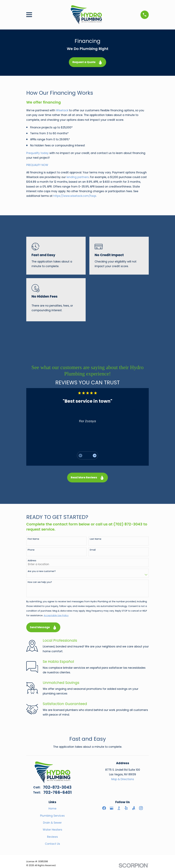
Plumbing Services (52, 816)
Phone (31, 550)
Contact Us (52, 844)
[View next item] (95, 455)
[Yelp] (126, 808)
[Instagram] (141, 808)
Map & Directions (123, 779)
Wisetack (62, 110)
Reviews (52, 837)
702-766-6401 (58, 793)
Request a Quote (87, 62)
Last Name (96, 539)
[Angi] (134, 808)
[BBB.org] (119, 808)
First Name (33, 539)
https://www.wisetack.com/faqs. (75, 196)
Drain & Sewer (52, 823)
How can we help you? (40, 582)
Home (52, 809)
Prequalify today (37, 153)
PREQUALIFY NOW (38, 165)
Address (32, 561)
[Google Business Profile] (112, 808)
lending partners (78, 177)
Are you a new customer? (42, 571)
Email (93, 550)
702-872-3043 (57, 787)
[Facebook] (104, 808)
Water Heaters (52, 830)
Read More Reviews (87, 478)
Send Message (43, 627)
